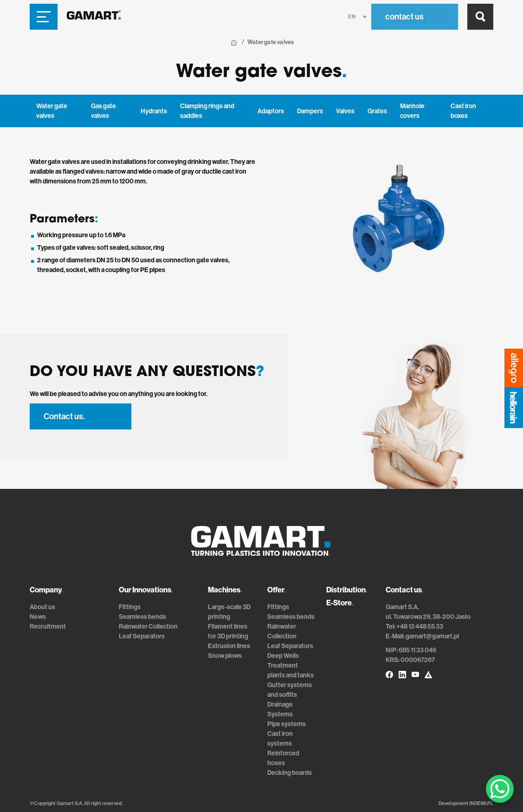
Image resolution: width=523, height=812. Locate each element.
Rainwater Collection (148, 627)
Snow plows (225, 656)
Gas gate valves (103, 111)
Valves (345, 111)
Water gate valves (52, 111)
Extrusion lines (229, 646)
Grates (377, 111)
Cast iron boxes (463, 111)
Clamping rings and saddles (207, 111)
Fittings (130, 607)
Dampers (310, 111)
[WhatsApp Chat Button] (500, 789)
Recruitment (48, 627)
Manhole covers (412, 111)
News (38, 617)
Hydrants (154, 111)
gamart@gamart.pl (432, 636)
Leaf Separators (142, 636)
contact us (405, 17)
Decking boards (290, 773)
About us (42, 607)
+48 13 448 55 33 (420, 627)
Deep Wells (283, 656)
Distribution (347, 590)
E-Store (340, 603)
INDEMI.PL (481, 803)
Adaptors (271, 111)
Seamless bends (142, 617)
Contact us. (64, 416)
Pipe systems (287, 724)
